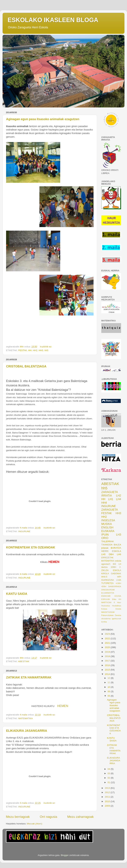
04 (109, 769)
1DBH (113, 567)
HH (30, 350)
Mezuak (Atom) (34, 824)
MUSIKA (107, 524)
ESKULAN (106, 599)
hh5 (46, 350)
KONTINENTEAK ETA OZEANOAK (31, 547)
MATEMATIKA (26, 718)
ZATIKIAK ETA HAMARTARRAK (29, 677)
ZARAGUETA (110, 510)
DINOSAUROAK (108, 590)
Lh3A (119, 580)
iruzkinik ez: (46, 347)
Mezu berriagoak (18, 817)
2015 (108, 670)
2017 (108, 661)
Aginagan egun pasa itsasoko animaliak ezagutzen (43, 119)
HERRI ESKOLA (111, 551)
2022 (108, 638)
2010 (108, 801)
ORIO (105, 538)
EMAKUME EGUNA (111, 596)
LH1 (111, 499)
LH (120, 564)
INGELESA (108, 520)
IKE (114, 564)
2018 (108, 656)
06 (109, 691)
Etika (114, 599)
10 (109, 687)
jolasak (105, 548)
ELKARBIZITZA (108, 593)
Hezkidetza (117, 606)
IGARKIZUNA (108, 580)
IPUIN (105, 535)
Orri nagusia (48, 817)
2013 (108, 788)
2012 (108, 792)
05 (109, 696)
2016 (108, 665)
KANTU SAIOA (17, 594)
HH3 (41, 350)
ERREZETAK (107, 558)
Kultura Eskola (111, 609)
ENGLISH (107, 527)
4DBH (104, 586)
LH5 (103, 554)
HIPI (119, 577)
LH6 (119, 554)
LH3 (119, 535)
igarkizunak (116, 619)
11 (109, 682)
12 (109, 678)
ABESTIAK (24, 661)
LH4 (119, 499)
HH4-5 (104, 577)
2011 (108, 797)
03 (109, 773)
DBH (111, 554)
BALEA (117, 545)
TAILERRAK (108, 541)
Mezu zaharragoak (80, 817)
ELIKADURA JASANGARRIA (27, 731)
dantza (104, 567)
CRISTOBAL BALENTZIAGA (26, 366)
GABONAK (116, 574)
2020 (108, 647)
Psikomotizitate (107, 615)
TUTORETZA (107, 583)
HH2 (35, 350)
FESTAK (23, 350)
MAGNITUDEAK (108, 612)
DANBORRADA (115, 586)
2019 (108, 652)
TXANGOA (107, 545)
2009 (108, 806)
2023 (108, 634)
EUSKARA (108, 531)
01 (109, 782)
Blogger (65, 855)
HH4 (104, 503)
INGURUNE (24, 531)
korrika (104, 622)
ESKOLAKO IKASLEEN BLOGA (53, 20)
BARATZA (116, 548)
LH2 (119, 496)
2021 (108, 643)
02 (109, 778)
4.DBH (118, 583)
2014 (108, 674)
